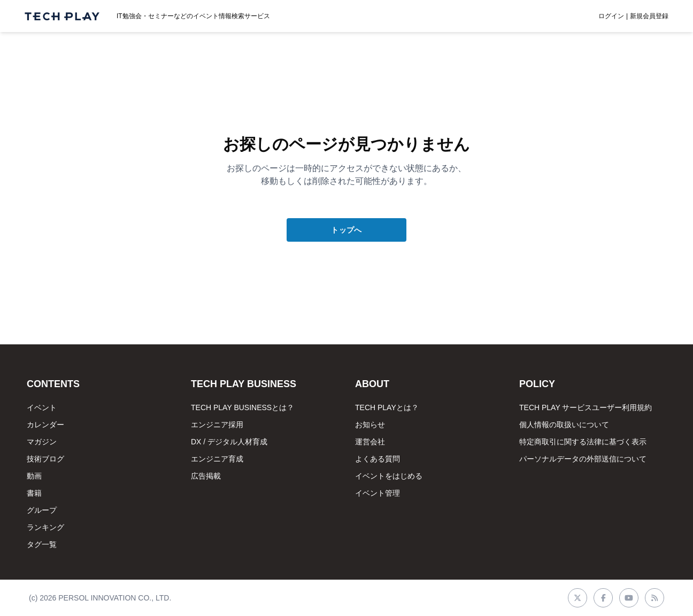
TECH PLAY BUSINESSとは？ (242, 407)
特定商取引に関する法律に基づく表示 (583, 442)
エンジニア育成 (217, 459)
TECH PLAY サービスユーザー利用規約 (586, 407)
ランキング (45, 527)
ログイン (611, 16)
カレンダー (45, 425)
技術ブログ (45, 459)
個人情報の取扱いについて (564, 425)
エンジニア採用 (217, 425)
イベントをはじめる (389, 476)
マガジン (42, 442)
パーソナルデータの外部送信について (583, 459)
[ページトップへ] (62, 16)
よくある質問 (378, 459)
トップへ (346, 230)
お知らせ (370, 425)
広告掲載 (206, 476)
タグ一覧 (42, 544)
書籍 (34, 493)
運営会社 (370, 442)
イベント (42, 407)
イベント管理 (378, 493)
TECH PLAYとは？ (387, 407)
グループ (42, 510)
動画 (34, 476)
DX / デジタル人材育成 (229, 442)
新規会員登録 (649, 16)
